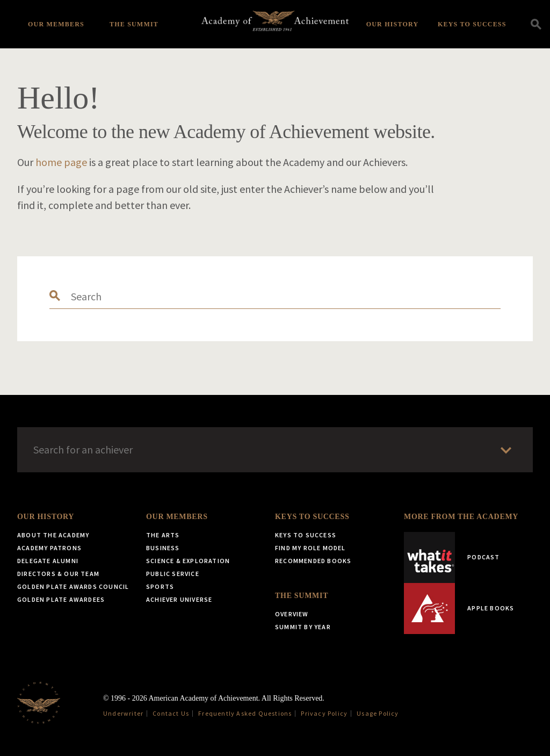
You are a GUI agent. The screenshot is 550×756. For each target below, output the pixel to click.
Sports (160, 586)
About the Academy (53, 535)
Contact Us (171, 713)
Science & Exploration (188, 561)
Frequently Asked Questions (245, 713)
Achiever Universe (179, 599)
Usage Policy (378, 713)
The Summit (134, 24)
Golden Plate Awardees (61, 599)
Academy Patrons (49, 548)
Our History (393, 24)
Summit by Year (303, 627)
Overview (292, 614)
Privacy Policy (324, 713)
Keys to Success (472, 24)
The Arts (163, 535)
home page (61, 162)
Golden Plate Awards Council (73, 586)
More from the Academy (461, 517)
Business (163, 548)
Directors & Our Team (58, 574)
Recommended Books (313, 561)
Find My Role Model (310, 548)
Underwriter (123, 713)
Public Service (173, 574)
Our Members (56, 24)
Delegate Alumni (48, 561)
